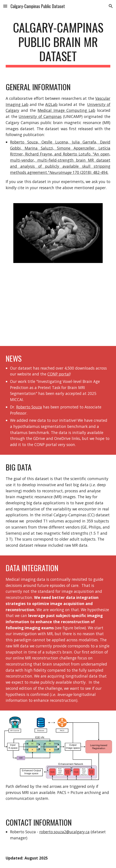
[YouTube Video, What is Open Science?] (58, 307)
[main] (58, 44)
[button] (5, 6)
